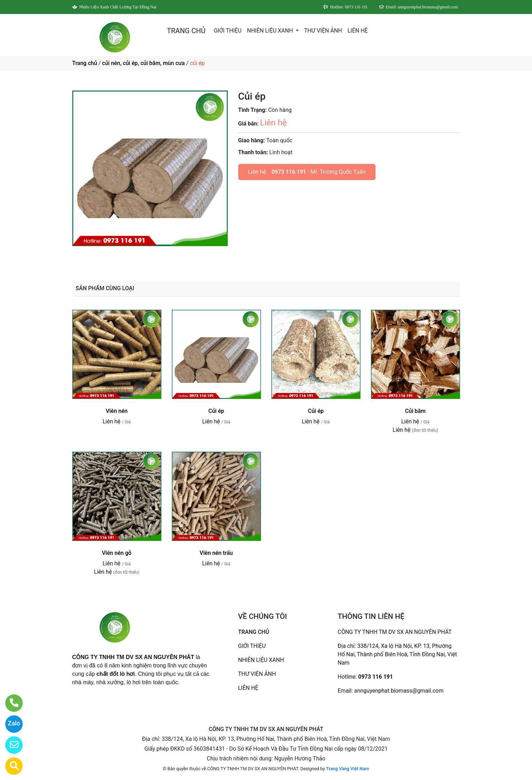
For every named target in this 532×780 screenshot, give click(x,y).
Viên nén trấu (216, 553)
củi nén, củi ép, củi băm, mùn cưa (143, 63)
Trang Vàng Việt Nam (347, 769)
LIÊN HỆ (358, 31)
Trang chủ (85, 63)
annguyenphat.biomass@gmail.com (399, 691)
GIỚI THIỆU (228, 31)
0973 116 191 (289, 172)
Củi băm (415, 411)
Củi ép (216, 411)
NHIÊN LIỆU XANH (271, 31)
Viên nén (117, 411)
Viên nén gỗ (117, 553)
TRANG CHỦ (186, 31)
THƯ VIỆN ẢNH (323, 31)
